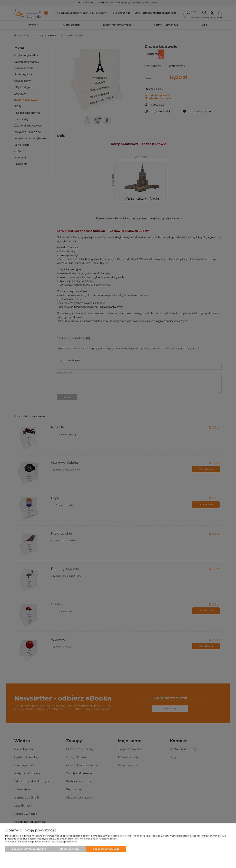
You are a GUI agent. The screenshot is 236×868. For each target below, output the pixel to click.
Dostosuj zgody (69, 849)
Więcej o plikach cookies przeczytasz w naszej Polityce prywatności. (41, 842)
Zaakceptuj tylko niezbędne (29, 849)
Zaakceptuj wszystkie (106, 849)
